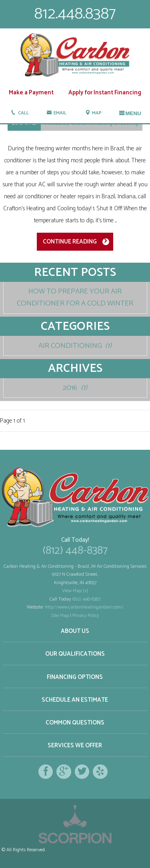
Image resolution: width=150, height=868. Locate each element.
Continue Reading (70, 242)
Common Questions (75, 723)
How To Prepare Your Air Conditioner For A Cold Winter (75, 297)
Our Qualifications (75, 654)
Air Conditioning (75, 346)
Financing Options (75, 677)
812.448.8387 (75, 14)
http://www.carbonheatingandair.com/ (84, 607)
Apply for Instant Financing (105, 93)
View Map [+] (75, 591)
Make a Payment (31, 93)
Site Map (60, 616)
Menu (130, 113)
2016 (75, 388)
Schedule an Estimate (75, 700)
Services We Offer (75, 745)
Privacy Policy (86, 616)
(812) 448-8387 (75, 551)
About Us (75, 631)
